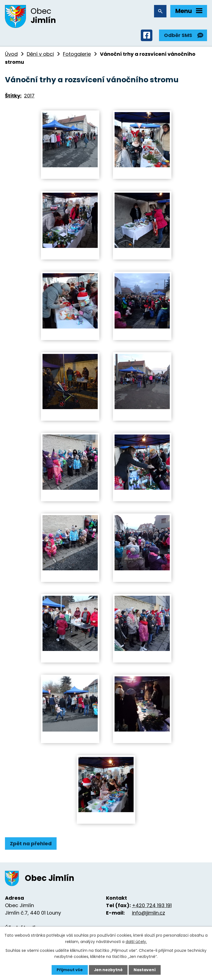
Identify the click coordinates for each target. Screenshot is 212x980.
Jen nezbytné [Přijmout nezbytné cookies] (108, 970)
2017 (29, 96)
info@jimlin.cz (149, 913)
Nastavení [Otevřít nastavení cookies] (145, 970)
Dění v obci (40, 54)
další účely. (136, 941)
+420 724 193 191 (152, 906)
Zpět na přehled (31, 844)
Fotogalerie (77, 54)
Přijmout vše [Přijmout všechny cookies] (69, 970)
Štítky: (13, 96)
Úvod (11, 54)
